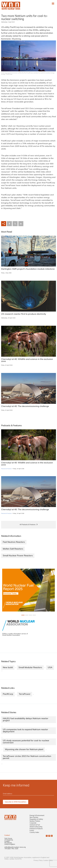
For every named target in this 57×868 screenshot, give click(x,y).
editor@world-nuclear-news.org (15, 847)
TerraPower (25, 694)
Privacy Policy (38, 861)
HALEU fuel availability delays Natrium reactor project (26, 720)
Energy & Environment (37, 816)
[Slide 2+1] (30, 615)
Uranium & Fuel (35, 825)
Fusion (32, 831)
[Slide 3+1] (34, 615)
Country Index (34, 832)
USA (50, 668)
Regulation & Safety (36, 819)
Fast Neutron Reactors (14, 542)
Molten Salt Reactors (13, 549)
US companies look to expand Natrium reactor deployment (25, 731)
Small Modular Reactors (30, 668)
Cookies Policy (48, 861)
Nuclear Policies (35, 821)
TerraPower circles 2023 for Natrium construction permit (27, 757)
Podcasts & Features (6, 469)
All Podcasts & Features (28, 525)
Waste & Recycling (36, 827)
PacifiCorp (8, 694)
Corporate (33, 823)
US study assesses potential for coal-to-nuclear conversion (26, 742)
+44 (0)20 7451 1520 (11, 849)
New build (8, 668)
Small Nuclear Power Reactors (18, 556)
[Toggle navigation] (53, 3)
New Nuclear (34, 817)
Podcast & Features (36, 829)
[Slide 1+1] (27, 615)
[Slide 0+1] (23, 615)
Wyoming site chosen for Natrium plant (24, 750)
